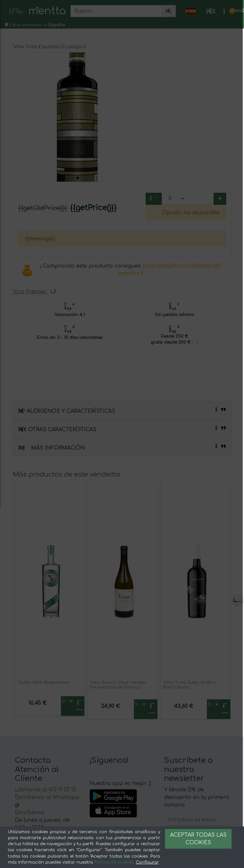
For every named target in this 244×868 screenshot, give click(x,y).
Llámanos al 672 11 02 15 (46, 790)
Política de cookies (114, 862)
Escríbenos (30, 813)
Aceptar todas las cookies (198, 839)
